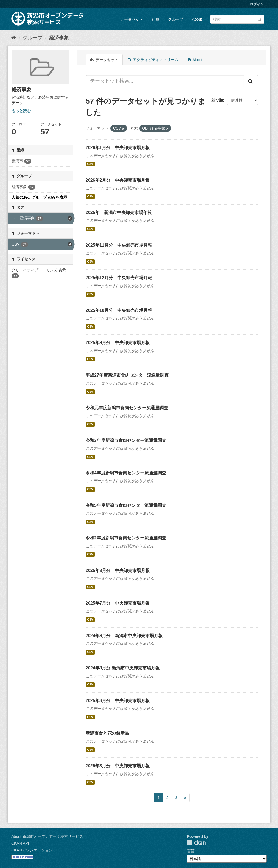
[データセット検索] (237, 19)
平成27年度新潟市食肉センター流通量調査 (127, 375)
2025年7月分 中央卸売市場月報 (118, 603)
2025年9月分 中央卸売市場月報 (118, 343)
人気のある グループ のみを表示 (39, 197)
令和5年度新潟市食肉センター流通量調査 (126, 505)
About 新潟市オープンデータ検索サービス (47, 836)
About (197, 19)
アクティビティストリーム (153, 60)
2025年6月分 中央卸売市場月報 (118, 701)
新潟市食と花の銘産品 (107, 733)
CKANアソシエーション (32, 850)
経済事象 (59, 38)
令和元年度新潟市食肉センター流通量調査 (127, 408)
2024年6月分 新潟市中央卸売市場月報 (124, 636)
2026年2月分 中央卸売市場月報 (118, 180)
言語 (191, 851)
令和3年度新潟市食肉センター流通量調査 (126, 440)
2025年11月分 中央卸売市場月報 (119, 245)
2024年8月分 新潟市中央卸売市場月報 (123, 668)
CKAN (196, 843)
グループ (176, 19)
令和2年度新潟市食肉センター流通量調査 (126, 538)
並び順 (217, 100)
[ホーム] (14, 38)
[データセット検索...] (165, 81)
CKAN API (20, 843)
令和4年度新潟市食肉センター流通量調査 (126, 473)
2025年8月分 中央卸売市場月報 (118, 570)
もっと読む (21, 111)
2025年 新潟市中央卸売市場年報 (119, 213)
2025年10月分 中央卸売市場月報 (119, 310)
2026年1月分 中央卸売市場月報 (118, 148)
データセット (132, 19)
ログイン (257, 4)
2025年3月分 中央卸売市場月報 (118, 766)
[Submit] (259, 19)
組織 (156, 19)
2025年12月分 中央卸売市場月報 (119, 278)
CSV (90, 164)
